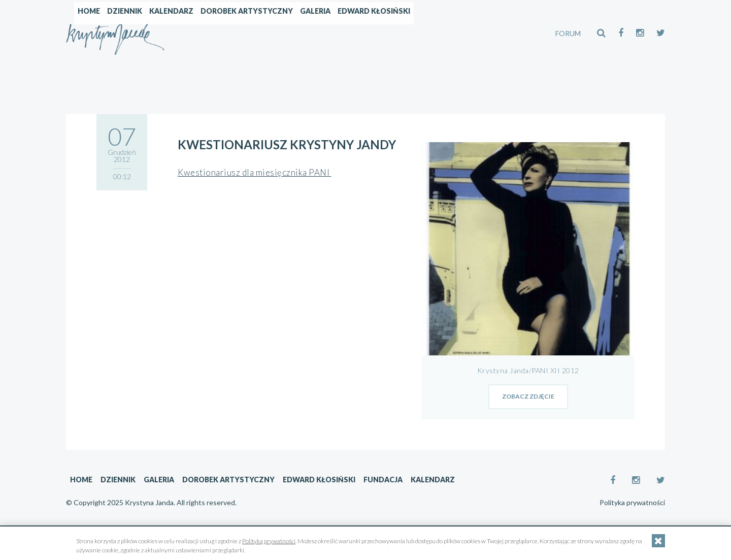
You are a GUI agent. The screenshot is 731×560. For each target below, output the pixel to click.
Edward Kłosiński (477, 33)
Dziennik (228, 33)
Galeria (419, 33)
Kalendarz (275, 33)
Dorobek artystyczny (350, 33)
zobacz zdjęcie (528, 396)
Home (192, 33)
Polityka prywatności (632, 503)
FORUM (568, 33)
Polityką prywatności (269, 541)
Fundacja (383, 480)
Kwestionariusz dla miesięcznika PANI (255, 172)
